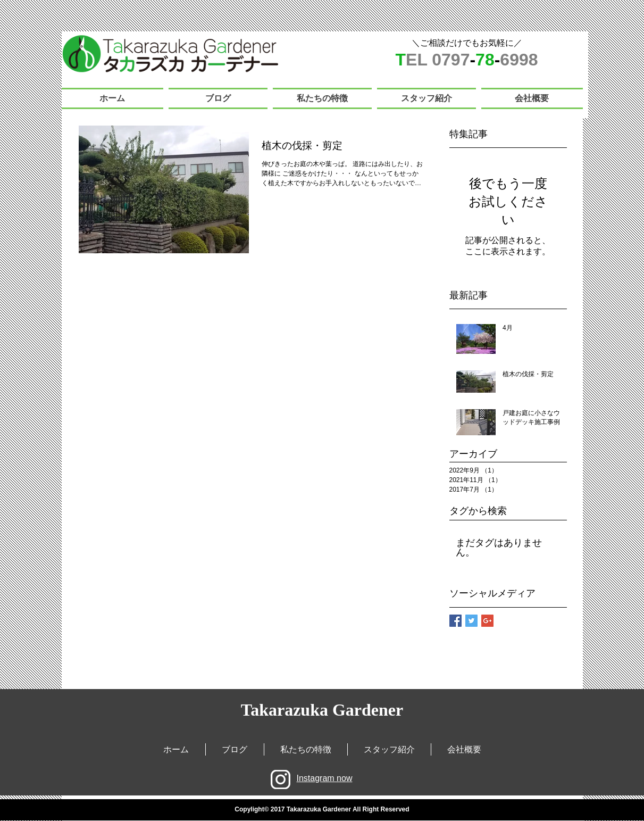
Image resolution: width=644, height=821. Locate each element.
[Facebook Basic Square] (455, 621)
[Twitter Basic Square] (471, 621)
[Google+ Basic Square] (487, 621)
